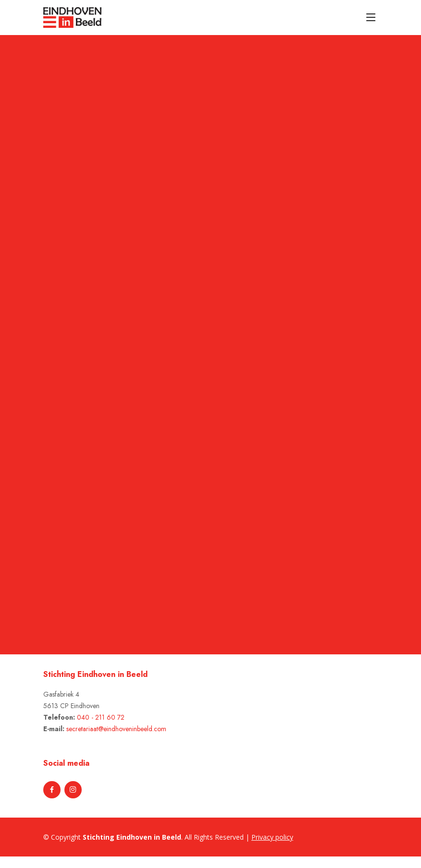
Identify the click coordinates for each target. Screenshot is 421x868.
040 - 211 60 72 (101, 717)
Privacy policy (272, 837)
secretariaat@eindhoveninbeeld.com (116, 729)
